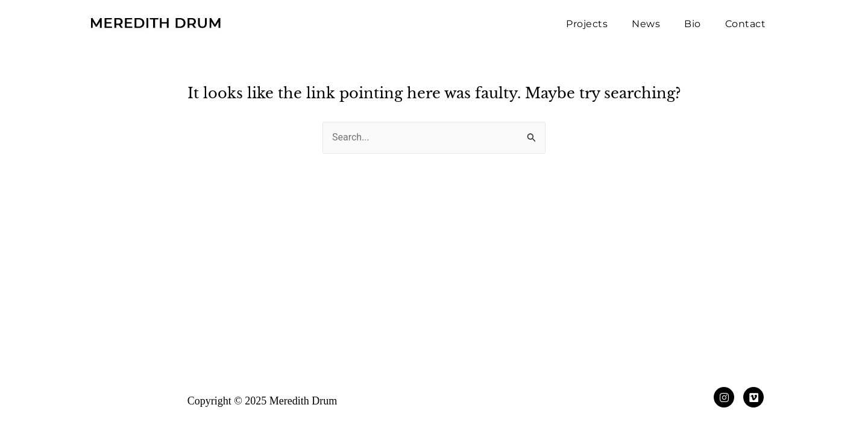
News (646, 24)
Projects (587, 24)
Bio (693, 24)
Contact (746, 24)
